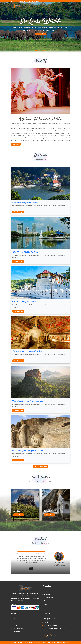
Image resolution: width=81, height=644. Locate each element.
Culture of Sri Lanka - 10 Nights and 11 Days (28, 451)
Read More (16, 144)
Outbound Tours (49, 598)
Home (46, 591)
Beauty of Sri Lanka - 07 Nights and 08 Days (28, 401)
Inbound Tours (48, 595)
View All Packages (41, 466)
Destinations (48, 601)
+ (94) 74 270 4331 (50, 622)
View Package (18, 212)
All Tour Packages (19, 628)
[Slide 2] (38, 50)
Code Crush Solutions (62, 643)
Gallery (46, 604)
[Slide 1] (36, 50)
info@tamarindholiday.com (32, 1)
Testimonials (17, 625)
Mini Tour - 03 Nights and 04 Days (25, 203)
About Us (16, 619)
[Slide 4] (41, 50)
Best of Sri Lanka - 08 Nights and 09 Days (27, 351)
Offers (15, 622)
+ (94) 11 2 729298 (17, 1)
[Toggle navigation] (68, 6)
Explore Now (41, 34)
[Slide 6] (45, 50)
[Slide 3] (40, 50)
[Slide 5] (43, 50)
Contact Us (17, 632)
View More (19, 515)
